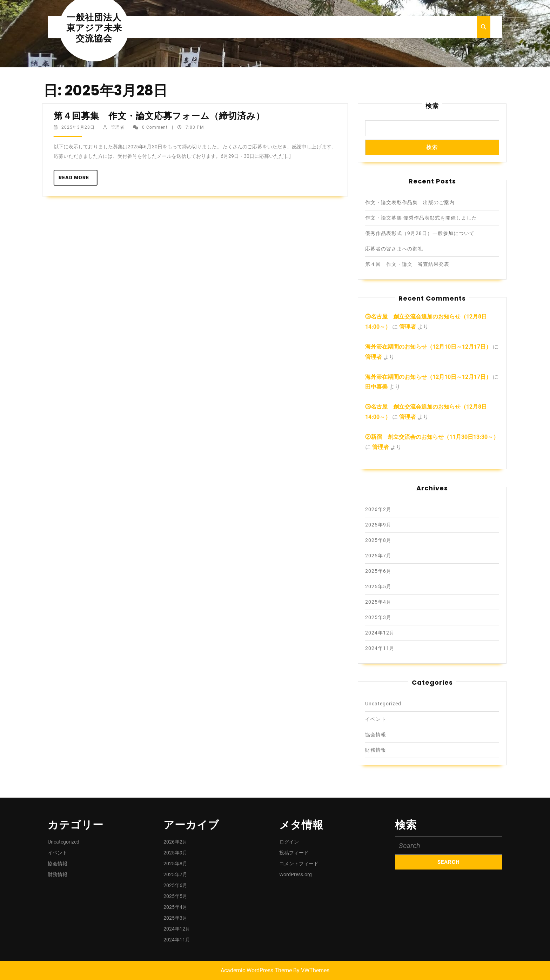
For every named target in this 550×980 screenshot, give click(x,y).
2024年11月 (380, 648)
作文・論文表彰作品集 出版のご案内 (410, 202)
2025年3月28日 (75, 127)
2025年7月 (378, 556)
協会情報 (376, 734)
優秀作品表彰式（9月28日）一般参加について (420, 233)
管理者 (114, 127)
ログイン (289, 842)
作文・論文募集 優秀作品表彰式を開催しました (421, 218)
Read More (75, 180)
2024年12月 (380, 633)
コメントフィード (299, 864)
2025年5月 (378, 586)
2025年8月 (378, 540)
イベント (376, 719)
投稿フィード (294, 853)
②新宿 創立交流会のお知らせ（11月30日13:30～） (432, 437)
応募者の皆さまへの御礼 (394, 249)
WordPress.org (296, 874)
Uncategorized (383, 704)
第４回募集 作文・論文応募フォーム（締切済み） (160, 116)
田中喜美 (376, 387)
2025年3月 (378, 617)
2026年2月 (378, 509)
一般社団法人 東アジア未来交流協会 (99, 28)
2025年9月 (378, 525)
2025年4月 (378, 602)
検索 (432, 106)
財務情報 (376, 750)
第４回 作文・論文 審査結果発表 (407, 264)
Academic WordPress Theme (256, 970)
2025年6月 (378, 571)
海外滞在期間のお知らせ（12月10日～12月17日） (428, 347)
